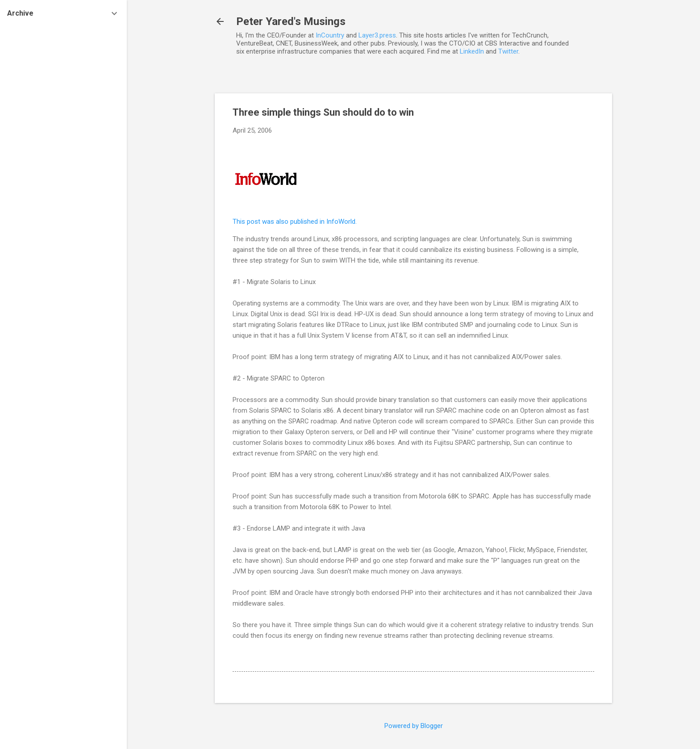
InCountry (330, 35)
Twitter (508, 51)
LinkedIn (472, 51)
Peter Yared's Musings (291, 21)
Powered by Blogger (414, 726)
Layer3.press (377, 35)
